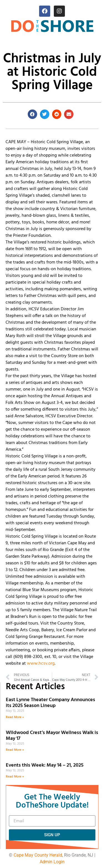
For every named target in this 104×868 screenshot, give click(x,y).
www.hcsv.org (41, 664)
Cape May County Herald (38, 855)
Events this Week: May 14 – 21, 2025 (45, 765)
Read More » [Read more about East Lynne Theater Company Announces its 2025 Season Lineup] (15, 717)
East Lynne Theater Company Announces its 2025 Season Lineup (50, 703)
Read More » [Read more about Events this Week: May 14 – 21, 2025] (15, 777)
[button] (32, 114)
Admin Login (52, 862)
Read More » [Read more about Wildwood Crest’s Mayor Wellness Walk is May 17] (15, 750)
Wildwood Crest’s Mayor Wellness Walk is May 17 (52, 736)
